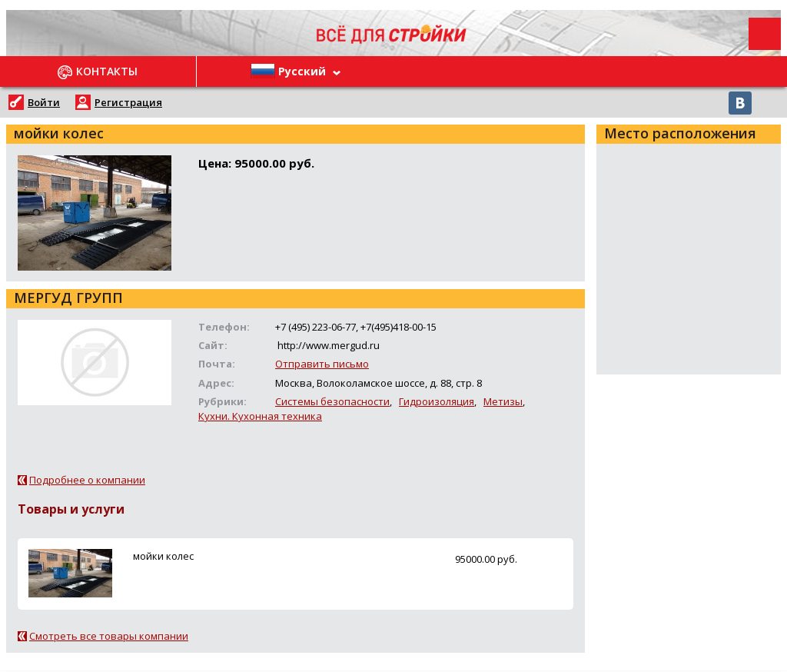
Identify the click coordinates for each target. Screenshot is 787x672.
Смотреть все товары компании (109, 636)
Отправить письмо (322, 364)
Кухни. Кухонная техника (260, 416)
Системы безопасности (332, 401)
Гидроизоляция (437, 401)
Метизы (503, 401)
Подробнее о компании (87, 480)
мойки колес (163, 556)
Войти (44, 102)
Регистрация (128, 102)
